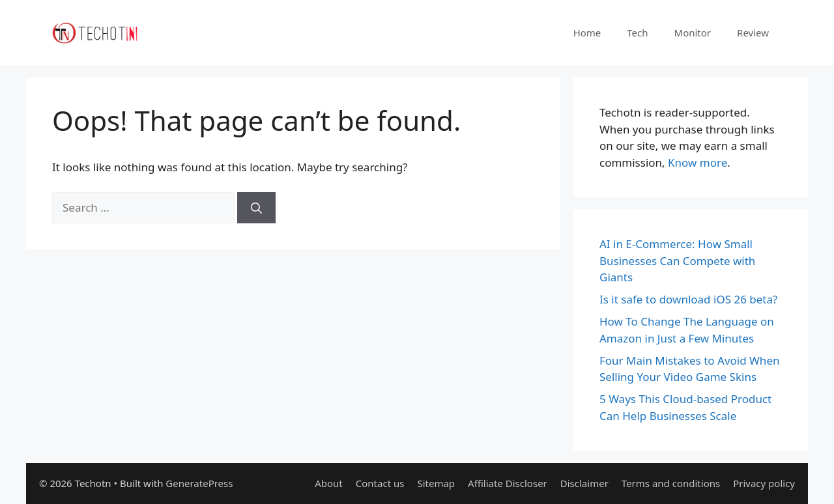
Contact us (380, 483)
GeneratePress (199, 483)
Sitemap (436, 483)
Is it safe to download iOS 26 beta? (688, 299)
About (329, 483)
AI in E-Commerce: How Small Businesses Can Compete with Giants (677, 260)
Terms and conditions (671, 483)
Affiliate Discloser (508, 483)
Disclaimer (584, 483)
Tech (637, 33)
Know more (697, 162)
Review (753, 33)
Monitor (693, 33)
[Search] (256, 208)
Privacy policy (764, 483)
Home (587, 33)
